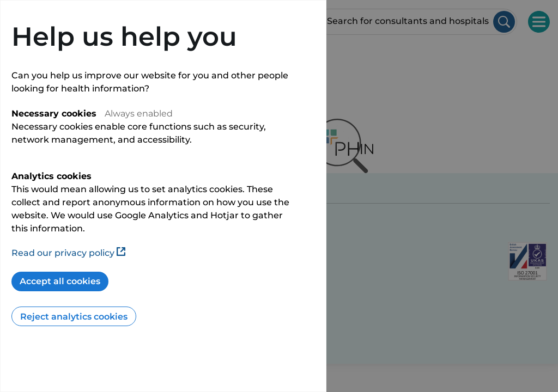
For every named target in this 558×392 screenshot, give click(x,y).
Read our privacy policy (68, 253)
